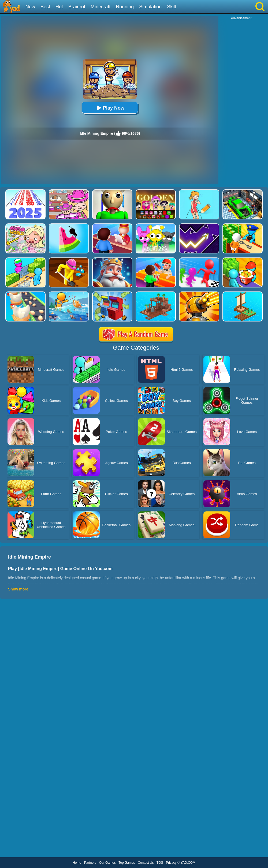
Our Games (107, 863)
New (30, 7)
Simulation (150, 7)
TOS (160, 863)
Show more (18, 589)
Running (125, 7)
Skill (171, 7)
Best (45, 7)
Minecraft (100, 7)
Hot (59, 7)
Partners (90, 863)
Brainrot (77, 7)
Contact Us (146, 863)
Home (77, 863)
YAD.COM (188, 863)
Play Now (110, 108)
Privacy (171, 863)
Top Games (127, 863)
